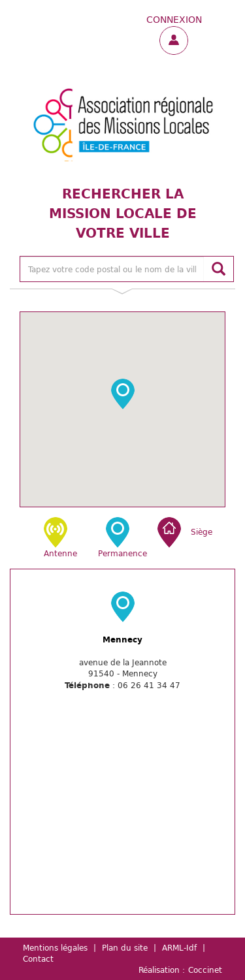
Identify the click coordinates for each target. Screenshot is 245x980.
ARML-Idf (179, 947)
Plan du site (125, 947)
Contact (38, 958)
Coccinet (205, 970)
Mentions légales (55, 947)
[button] (123, 394)
